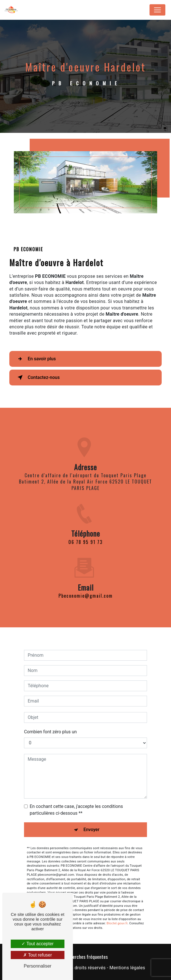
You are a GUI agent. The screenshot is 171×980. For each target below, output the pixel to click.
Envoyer (91, 824)
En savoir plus (35, 359)
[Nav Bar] (157, 10)
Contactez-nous (37, 378)
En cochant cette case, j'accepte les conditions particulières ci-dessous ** (76, 805)
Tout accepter (37, 944)
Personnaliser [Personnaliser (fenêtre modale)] (38, 966)
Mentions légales (127, 968)
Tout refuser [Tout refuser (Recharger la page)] (38, 955)
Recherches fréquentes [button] (85, 957)
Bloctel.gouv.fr (117, 918)
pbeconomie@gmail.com (86, 591)
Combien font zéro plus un (50, 727)
